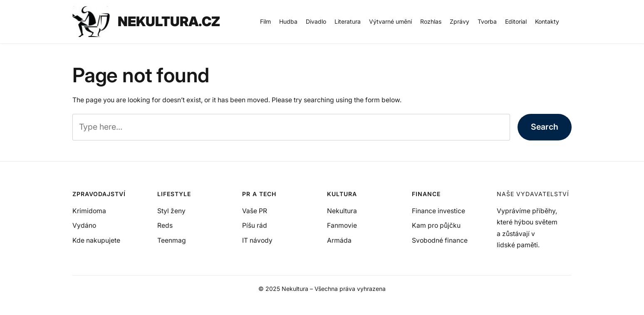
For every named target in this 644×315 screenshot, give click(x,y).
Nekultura (342, 211)
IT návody (257, 240)
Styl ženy (171, 211)
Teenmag (172, 240)
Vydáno (84, 225)
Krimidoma (89, 211)
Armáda (339, 240)
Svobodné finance (440, 240)
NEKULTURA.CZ (169, 21)
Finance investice (438, 211)
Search (545, 127)
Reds (165, 225)
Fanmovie (342, 225)
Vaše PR (255, 211)
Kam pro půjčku (436, 225)
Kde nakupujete (96, 240)
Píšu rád (255, 225)
